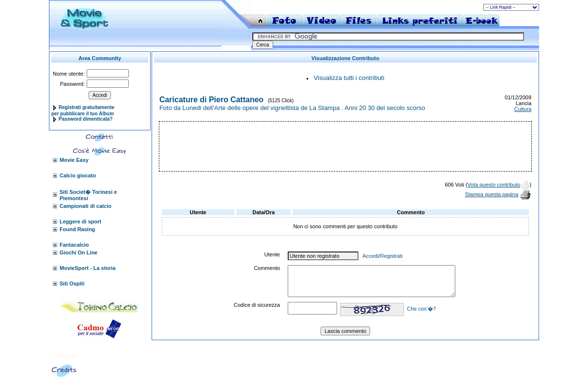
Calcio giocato (78, 175)
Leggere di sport (80, 221)
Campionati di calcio (85, 206)
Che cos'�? (421, 309)
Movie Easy (74, 160)
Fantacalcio (74, 245)
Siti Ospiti (72, 283)
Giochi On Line (78, 252)
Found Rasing (77, 229)
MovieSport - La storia (88, 268)
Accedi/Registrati (383, 256)
